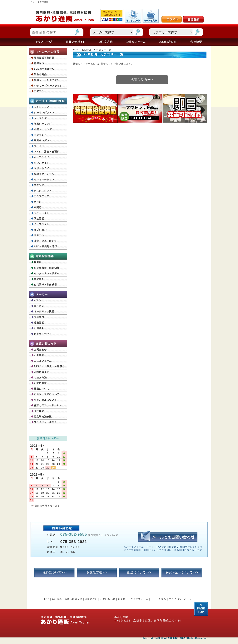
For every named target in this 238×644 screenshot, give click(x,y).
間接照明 (39, 219)
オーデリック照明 (44, 312)
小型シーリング (43, 129)
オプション (40, 230)
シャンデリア (42, 107)
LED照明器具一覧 (44, 69)
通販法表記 (91, 599)
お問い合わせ (108, 599)
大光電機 (39, 317)
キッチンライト (43, 157)
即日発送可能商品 (44, 58)
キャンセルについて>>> (181, 572)
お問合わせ (40, 350)
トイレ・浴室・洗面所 (47, 152)
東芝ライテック (43, 334)
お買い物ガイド (73, 599)
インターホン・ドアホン (48, 273)
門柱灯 (38, 202)
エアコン (39, 91)
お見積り (39, 355)
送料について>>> (55, 572)
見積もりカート (142, 80)
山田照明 (39, 328)
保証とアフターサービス (48, 405)
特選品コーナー (43, 63)
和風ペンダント (43, 140)
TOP (76, 50)
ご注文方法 (40, 378)
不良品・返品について (47, 394)
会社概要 (39, 411)
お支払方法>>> (97, 572)
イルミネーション (44, 180)
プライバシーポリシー (47, 422)
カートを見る (159, 599)
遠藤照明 (39, 323)
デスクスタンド (43, 191)
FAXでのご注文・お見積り (49, 366)
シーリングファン (44, 113)
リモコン (39, 235)
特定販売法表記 (43, 417)
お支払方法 (40, 383)
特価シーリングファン (47, 80)
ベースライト (42, 224)
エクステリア (42, 196)
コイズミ (39, 306)
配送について (42, 389)
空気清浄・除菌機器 (45, 285)
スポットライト (43, 168)
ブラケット (40, 146)
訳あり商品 (40, 74)
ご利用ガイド (42, 372)
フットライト (42, 213)
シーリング (40, 118)
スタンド (39, 185)
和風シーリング (43, 124)
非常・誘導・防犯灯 (45, 241)
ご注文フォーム (43, 361)
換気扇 (38, 262)
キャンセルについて (45, 400)
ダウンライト (42, 163)
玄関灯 (38, 207)
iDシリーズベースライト (48, 86)
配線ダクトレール (44, 174)
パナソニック (42, 300)
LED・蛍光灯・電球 (46, 246)
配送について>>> (139, 572)
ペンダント (40, 135)
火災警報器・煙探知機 (47, 268)
